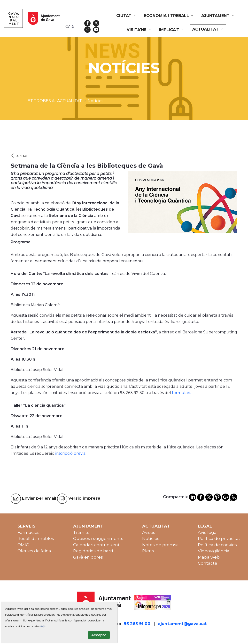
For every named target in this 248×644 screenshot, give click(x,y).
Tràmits (81, 532)
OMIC (23, 545)
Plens (148, 551)
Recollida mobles (36, 538)
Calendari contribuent (96, 545)
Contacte (208, 563)
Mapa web (209, 557)
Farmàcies (28, 532)
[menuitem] (126, 16)
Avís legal (208, 532)
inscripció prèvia (70, 453)
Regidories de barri (93, 551)
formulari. (181, 393)
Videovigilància (214, 551)
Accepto (99, 635)
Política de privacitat (219, 538)
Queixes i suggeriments (98, 538)
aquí (44, 626)
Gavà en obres (88, 557)
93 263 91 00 (137, 624)
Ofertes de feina (34, 551)
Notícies (151, 538)
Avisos (149, 532)
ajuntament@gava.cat (182, 624)
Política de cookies (217, 545)
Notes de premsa (160, 545)
